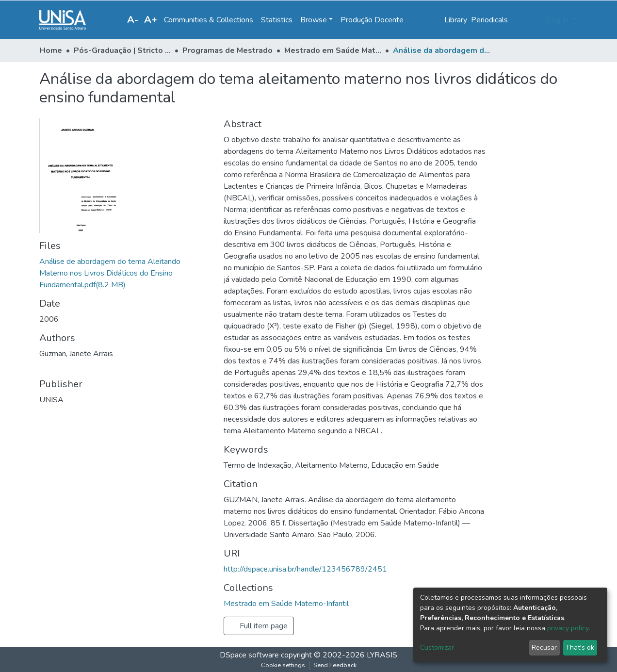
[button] (537, 20)
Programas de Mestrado (227, 50)
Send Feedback (335, 665)
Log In (559, 20)
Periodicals (489, 20)
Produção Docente (372, 20)
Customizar (437, 647)
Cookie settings (283, 665)
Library (456, 20)
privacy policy (568, 628)
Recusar (544, 647)
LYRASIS (382, 655)
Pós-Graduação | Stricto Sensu (122, 50)
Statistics (277, 20)
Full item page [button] (259, 626)
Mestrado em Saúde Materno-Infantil (333, 50)
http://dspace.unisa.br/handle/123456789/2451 (305, 569)
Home (51, 50)
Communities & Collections (209, 20)
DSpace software (249, 655)
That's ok (580, 647)
